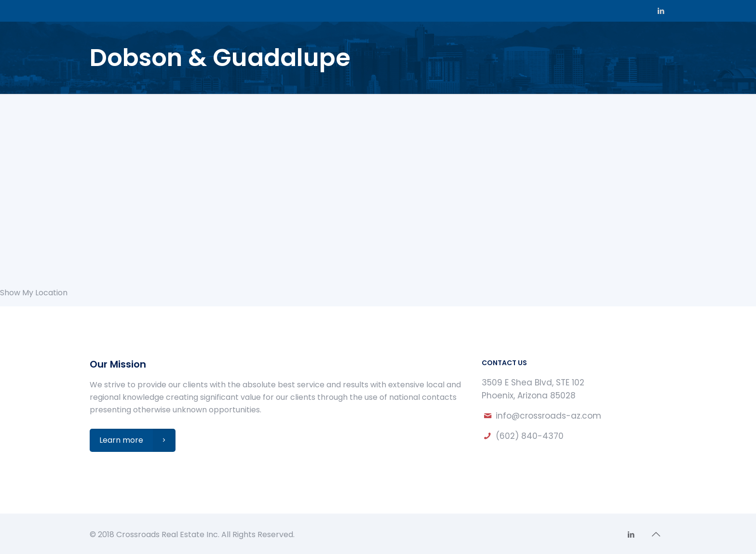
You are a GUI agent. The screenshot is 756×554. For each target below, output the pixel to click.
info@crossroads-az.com (548, 416)
